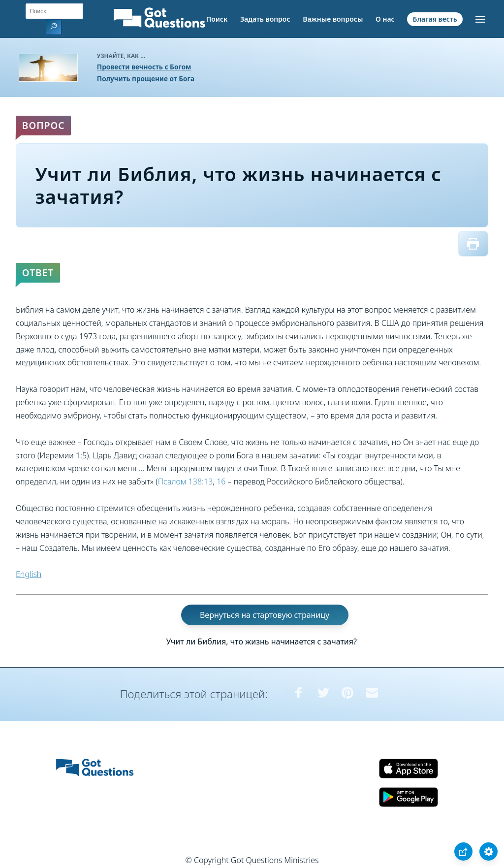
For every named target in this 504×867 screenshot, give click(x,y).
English (29, 574)
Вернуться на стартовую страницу (265, 615)
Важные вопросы (333, 19)
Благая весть (435, 19)
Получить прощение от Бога (146, 79)
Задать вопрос (265, 19)
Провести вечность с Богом (144, 67)
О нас (385, 19)
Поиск (217, 19)
